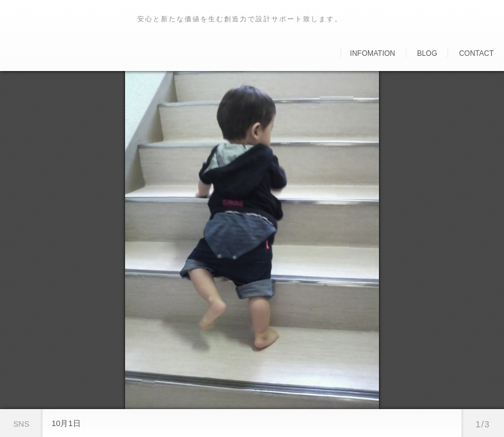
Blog (427, 53)
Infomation (372, 53)
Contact (476, 53)
